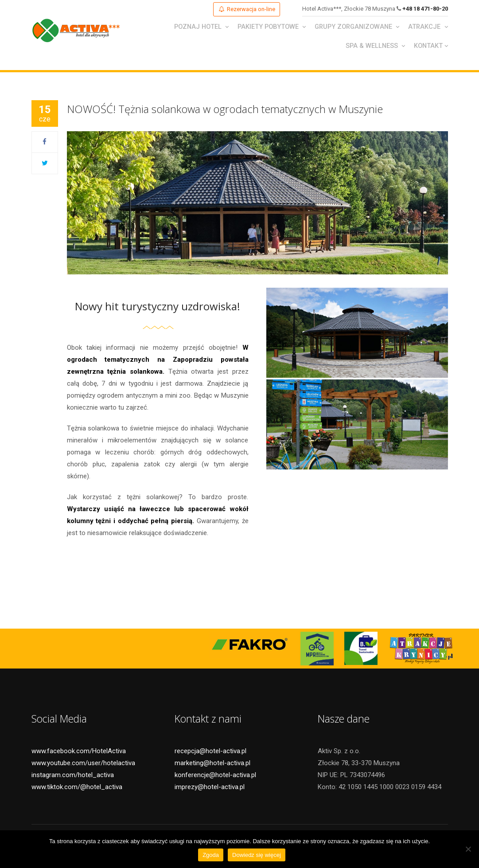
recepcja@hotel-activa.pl (210, 753)
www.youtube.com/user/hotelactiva (83, 765)
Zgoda (211, 855)
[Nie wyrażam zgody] (468, 849)
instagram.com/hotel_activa (73, 777)
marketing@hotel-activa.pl (212, 765)
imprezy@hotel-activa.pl (210, 789)
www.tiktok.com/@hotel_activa (77, 789)
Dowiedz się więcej (257, 855)
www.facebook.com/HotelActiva (79, 753)
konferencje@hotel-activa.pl (215, 777)
